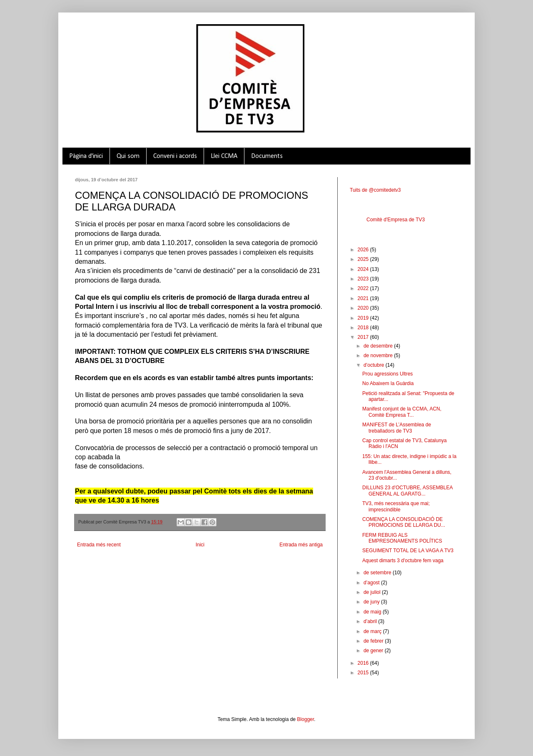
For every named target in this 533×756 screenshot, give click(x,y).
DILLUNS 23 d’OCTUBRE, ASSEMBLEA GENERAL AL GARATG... (407, 491)
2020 (364, 308)
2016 (364, 663)
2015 (364, 673)
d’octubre (375, 365)
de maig (373, 612)
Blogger (305, 719)
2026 (364, 250)
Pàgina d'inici (86, 156)
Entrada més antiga (301, 545)
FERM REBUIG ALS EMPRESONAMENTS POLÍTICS (402, 538)
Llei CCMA (224, 156)
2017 (364, 337)
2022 (364, 288)
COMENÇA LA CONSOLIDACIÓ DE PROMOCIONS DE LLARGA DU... (404, 522)
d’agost (372, 583)
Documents (267, 156)
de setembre (378, 573)
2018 (364, 328)
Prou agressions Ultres (387, 374)
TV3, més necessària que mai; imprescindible (396, 506)
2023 (364, 279)
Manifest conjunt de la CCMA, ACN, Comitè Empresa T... (402, 412)
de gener (374, 651)
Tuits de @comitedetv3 (375, 190)
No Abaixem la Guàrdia (388, 383)
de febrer (374, 641)
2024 (364, 269)
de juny (372, 602)
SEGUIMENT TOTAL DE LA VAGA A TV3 (408, 551)
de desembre (379, 346)
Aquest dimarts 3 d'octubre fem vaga (403, 561)
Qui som (128, 156)
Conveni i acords (175, 156)
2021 (364, 298)
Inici (200, 545)
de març (373, 631)
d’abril (371, 621)
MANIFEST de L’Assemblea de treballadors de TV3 (397, 428)
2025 (364, 259)
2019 (364, 318)
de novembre (379, 355)
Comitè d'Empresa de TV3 (396, 220)
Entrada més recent (99, 545)
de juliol (373, 592)
